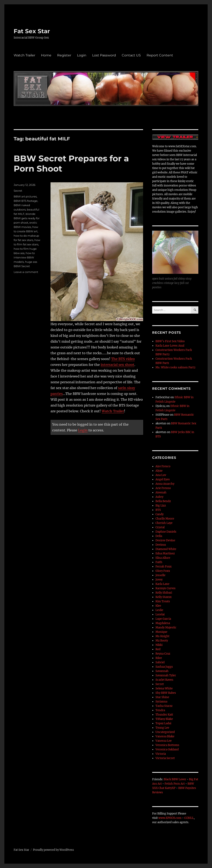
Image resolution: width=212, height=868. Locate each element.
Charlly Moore (165, 519)
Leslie (159, 610)
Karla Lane (162, 584)
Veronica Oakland (167, 749)
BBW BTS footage (26, 201)
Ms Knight (162, 636)
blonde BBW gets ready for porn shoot (27, 218)
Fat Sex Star (32, 31)
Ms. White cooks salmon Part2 (175, 367)
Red (158, 649)
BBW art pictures (25, 196)
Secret (18, 191)
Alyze (159, 471)
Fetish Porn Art (175, 784)
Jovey (159, 580)
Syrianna (161, 702)
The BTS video (123, 359)
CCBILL (189, 818)
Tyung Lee (162, 728)
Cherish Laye (164, 523)
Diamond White (166, 549)
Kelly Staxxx (164, 597)
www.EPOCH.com (170, 818)
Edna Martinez (165, 553)
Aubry (159, 497)
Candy (160, 514)
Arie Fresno (163, 488)
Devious (161, 545)
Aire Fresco (163, 466)
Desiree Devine (165, 540)
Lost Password (104, 55)
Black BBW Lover (175, 779)
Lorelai (160, 614)
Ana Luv (161, 475)
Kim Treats (163, 601)
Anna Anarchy (165, 484)
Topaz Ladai (163, 723)
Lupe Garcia (163, 619)
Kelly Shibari (164, 593)
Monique (161, 632)
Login (82, 55)
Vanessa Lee (164, 741)
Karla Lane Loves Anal (170, 346)
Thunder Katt (164, 715)
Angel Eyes (163, 479)
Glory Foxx (163, 571)
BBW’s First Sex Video (170, 341)
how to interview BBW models (24, 257)
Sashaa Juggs (164, 667)
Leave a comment (26, 272)
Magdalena (163, 623)
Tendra (160, 710)
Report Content (160, 55)
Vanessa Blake (165, 736)
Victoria (161, 754)
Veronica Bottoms (167, 745)
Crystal (160, 527)
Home (46, 55)
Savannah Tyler (166, 675)
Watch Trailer (24, 55)
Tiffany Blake (164, 719)
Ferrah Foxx (164, 567)
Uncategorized (165, 732)
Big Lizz (161, 506)
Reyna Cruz (163, 654)
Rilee (159, 658)
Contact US (131, 55)
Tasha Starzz (164, 706)
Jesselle (160, 575)
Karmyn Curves (166, 588)
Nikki (159, 645)
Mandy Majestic (166, 628)
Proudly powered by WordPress (53, 850)
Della (159, 536)
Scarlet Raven (164, 680)
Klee (158, 606)
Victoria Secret (165, 758)
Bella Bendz (163, 501)
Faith (159, 562)
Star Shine (162, 697)
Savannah (162, 671)
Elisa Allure (163, 558)
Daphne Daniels (166, 532)
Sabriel (160, 662)
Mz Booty (162, 641)
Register (64, 55)
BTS (158, 510)
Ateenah (161, 492)
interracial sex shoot (117, 365)
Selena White (164, 688)
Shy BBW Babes (166, 693)
